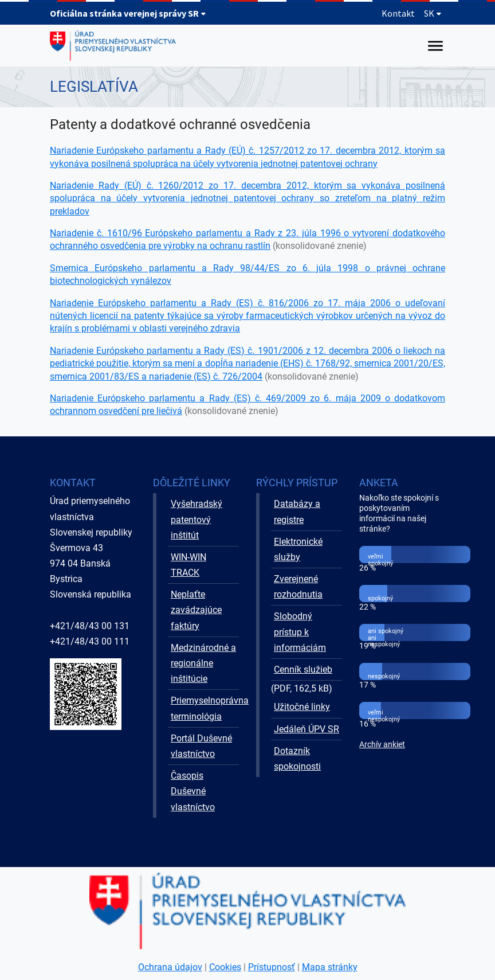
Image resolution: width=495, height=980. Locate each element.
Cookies (225, 967)
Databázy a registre (297, 512)
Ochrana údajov (170, 967)
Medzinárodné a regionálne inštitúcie (203, 663)
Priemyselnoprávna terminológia (205, 708)
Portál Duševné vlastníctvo (201, 746)
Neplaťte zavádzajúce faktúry (196, 610)
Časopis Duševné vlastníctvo (193, 791)
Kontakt (398, 13)
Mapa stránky (330, 967)
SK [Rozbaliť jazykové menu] (433, 13)
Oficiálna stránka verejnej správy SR (128, 13)
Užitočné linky (302, 707)
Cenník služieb (303, 669)
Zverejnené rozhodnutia (298, 587)
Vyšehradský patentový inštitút (197, 519)
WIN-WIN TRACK (188, 565)
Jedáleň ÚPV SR (307, 729)
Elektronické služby (298, 549)
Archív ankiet (382, 745)
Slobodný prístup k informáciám (300, 632)
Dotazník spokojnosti (297, 759)
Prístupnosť (272, 967)
